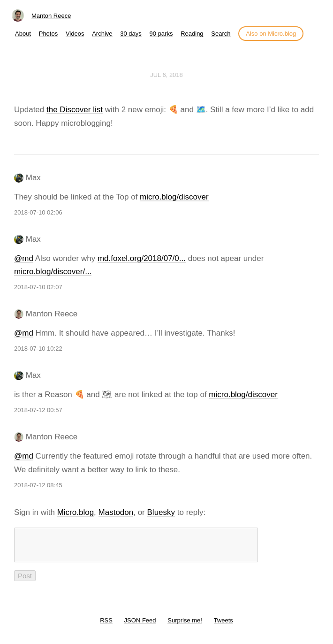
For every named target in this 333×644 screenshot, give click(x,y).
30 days (131, 34)
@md (24, 258)
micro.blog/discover (174, 197)
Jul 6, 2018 (166, 75)
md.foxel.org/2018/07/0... (142, 258)
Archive (102, 34)
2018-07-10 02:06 (38, 212)
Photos (48, 34)
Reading (192, 34)
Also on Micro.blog (271, 34)
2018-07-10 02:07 (38, 287)
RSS (106, 626)
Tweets (223, 626)
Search (221, 34)
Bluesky (161, 512)
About (23, 34)
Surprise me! (185, 626)
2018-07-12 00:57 (38, 410)
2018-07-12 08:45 (38, 485)
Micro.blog (76, 512)
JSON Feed (140, 626)
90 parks (161, 34)
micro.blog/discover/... (53, 272)
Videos (75, 34)
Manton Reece (51, 16)
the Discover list (75, 110)
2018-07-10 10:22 (38, 349)
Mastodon (116, 512)
